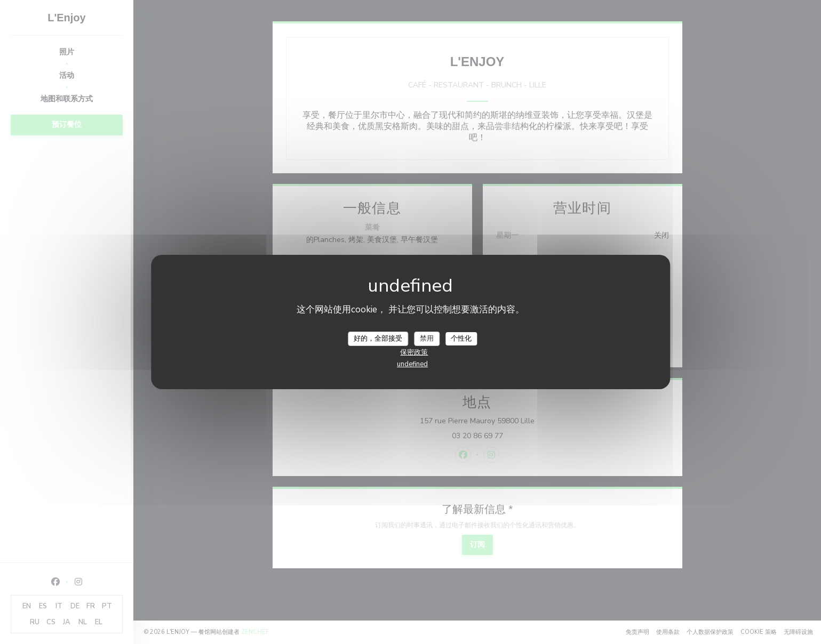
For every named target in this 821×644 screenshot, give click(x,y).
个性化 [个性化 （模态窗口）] (461, 338)
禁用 (427, 338)
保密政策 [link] (414, 352)
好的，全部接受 (378, 338)
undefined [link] (412, 364)
